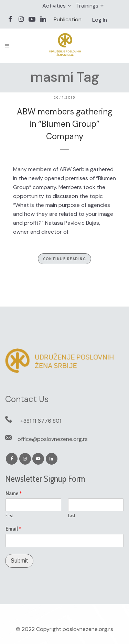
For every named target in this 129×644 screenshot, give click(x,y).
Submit (19, 561)
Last (72, 515)
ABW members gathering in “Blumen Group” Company (65, 124)
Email (14, 529)
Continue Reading (64, 259)
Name (14, 493)
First (9, 515)
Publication (68, 19)
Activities (54, 6)
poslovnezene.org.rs (88, 629)
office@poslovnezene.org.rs (53, 439)
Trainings (87, 6)
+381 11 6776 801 (41, 421)
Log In (100, 20)
